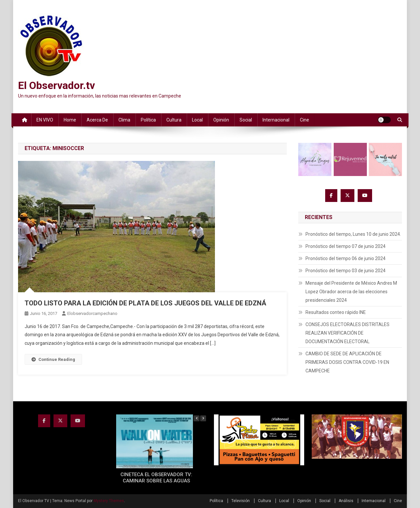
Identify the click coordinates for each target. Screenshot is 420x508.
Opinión (221, 120)
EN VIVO (45, 120)
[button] (203, 418)
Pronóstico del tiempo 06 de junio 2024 (346, 258)
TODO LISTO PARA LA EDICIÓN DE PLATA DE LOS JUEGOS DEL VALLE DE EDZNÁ (145, 303)
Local (197, 120)
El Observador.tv (56, 85)
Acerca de (97, 120)
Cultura (174, 120)
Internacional (276, 120)
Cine (304, 120)
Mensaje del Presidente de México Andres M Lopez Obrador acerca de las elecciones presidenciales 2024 (351, 292)
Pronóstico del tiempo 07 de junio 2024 (346, 246)
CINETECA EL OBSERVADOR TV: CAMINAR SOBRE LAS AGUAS (156, 478)
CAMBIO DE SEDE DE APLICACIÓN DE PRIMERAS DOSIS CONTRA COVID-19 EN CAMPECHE (347, 362)
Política (148, 120)
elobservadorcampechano (92, 313)
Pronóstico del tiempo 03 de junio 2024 (346, 271)
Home (70, 120)
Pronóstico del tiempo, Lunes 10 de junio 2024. (353, 234)
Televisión (241, 501)
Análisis (346, 501)
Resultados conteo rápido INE (336, 312)
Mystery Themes (109, 501)
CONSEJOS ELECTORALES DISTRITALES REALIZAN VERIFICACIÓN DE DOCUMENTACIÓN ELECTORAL (347, 333)
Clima (124, 120)
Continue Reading (53, 359)
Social (246, 120)
